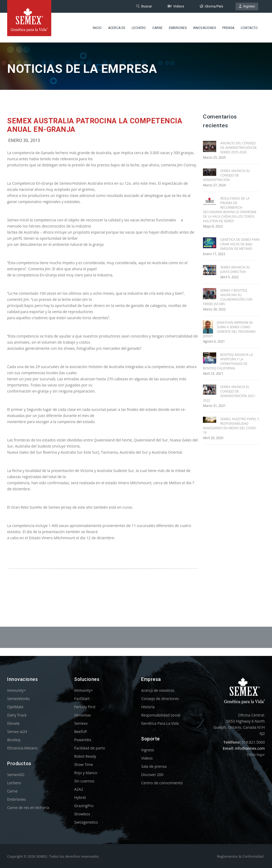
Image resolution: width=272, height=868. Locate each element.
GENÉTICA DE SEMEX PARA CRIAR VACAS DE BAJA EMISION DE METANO (240, 244)
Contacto (249, 28)
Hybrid (80, 797)
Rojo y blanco (86, 773)
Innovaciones (205, 28)
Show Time (84, 764)
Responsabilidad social (161, 715)
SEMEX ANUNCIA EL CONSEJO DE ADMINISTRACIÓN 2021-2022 (229, 394)
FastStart (82, 699)
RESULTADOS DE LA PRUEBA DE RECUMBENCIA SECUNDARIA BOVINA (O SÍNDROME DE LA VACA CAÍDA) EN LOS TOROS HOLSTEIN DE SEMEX (230, 210)
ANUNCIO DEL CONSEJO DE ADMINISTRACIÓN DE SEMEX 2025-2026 (238, 148)
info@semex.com (250, 748)
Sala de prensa (154, 766)
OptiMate (15, 707)
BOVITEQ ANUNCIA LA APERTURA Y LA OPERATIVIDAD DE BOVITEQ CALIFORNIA (228, 361)
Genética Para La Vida (160, 723)
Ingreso (247, 6)
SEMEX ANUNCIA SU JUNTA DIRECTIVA (235, 269)
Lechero (139, 28)
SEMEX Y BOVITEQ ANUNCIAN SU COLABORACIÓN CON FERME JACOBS (228, 297)
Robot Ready (85, 756)
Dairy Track (17, 715)
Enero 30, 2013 (24, 140)
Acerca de (117, 28)
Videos (176, 6)
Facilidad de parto (90, 748)
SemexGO (16, 775)
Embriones (178, 28)
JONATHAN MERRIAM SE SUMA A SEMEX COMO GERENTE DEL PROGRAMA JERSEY (229, 329)
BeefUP (80, 732)
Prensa (228, 28)
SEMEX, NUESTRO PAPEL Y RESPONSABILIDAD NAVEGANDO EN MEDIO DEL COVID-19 (231, 426)
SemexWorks (18, 699)
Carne (157, 28)
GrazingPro (84, 806)
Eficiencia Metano (22, 748)
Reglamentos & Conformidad (240, 856)
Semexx (81, 723)
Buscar (144, 6)
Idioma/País (211, 6)
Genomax (82, 715)
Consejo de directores (160, 699)
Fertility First (85, 707)
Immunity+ (17, 690)
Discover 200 (152, 775)
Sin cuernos (84, 781)
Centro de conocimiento (162, 783)
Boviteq (14, 740)
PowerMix (83, 740)
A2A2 (79, 789)
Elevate (13, 723)
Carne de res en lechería (28, 808)
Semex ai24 (17, 732)
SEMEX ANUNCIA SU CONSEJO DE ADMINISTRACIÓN (226, 175)
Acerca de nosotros (158, 690)
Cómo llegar (256, 755)
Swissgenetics (86, 822)
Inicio (97, 28)
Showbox (82, 814)
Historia (148, 707)
